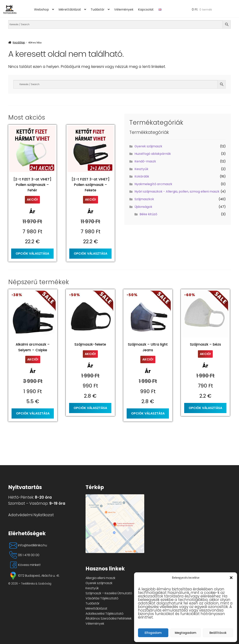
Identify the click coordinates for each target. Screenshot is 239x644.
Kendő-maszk (145, 161)
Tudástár (98, 9)
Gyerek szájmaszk (148, 146)
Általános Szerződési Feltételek (109, 618)
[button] (231, 578)
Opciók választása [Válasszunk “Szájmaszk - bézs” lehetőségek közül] (205, 408)
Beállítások (218, 633)
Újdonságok (143, 207)
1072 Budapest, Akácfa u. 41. (34, 576)
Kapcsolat (146, 9)
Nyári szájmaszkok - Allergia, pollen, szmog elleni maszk (177, 191)
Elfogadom (153, 633)
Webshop (41, 9)
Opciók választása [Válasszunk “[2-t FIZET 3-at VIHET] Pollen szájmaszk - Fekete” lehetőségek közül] (91, 254)
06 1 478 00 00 (24, 555)
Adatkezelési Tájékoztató (105, 614)
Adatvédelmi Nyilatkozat (31, 515)
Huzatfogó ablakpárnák (153, 154)
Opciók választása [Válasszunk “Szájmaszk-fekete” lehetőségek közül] (90, 408)
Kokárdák (142, 176)
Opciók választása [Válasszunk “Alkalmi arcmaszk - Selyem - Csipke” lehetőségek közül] (33, 413)
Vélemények (124, 9)
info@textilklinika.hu (28, 545)
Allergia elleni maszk (100, 578)
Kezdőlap (19, 42)
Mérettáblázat (70, 9)
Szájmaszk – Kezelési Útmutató (109, 593)
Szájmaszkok (144, 199)
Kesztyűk (141, 169)
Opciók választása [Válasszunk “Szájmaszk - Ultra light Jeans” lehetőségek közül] (148, 413)
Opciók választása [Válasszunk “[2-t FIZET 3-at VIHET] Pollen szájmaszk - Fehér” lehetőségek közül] (32, 254)
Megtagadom (186, 633)
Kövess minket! (24, 565)
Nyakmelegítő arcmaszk (153, 184)
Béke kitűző (148, 214)
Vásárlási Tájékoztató (102, 598)
